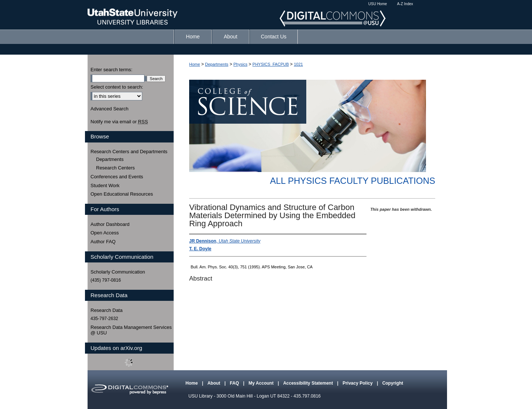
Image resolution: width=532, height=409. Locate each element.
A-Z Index (405, 4)
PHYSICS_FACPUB (270, 64)
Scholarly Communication (118, 272)
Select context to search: (117, 87)
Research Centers (115, 168)
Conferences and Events (117, 177)
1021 (298, 64)
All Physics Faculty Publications (353, 181)
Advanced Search (110, 109)
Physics (241, 64)
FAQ (235, 383)
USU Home (378, 4)
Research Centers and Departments (129, 152)
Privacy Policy (358, 383)
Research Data (107, 310)
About (214, 383)
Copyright (393, 383)
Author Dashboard (110, 224)
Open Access (105, 233)
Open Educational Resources (122, 194)
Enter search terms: (111, 70)
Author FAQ (103, 242)
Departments (217, 64)
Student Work (105, 185)
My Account (262, 383)
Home (195, 64)
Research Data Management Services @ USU (131, 330)
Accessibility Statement (308, 383)
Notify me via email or (119, 122)
